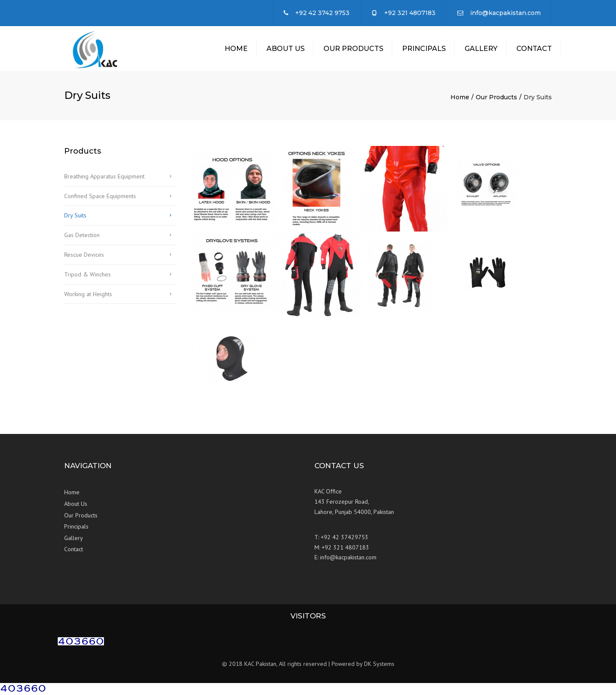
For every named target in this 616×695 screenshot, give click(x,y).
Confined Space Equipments (100, 198)
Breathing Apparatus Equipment (104, 178)
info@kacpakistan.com (505, 13)
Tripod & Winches (87, 276)
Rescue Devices (84, 257)
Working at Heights (88, 296)
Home (236, 49)
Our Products (353, 49)
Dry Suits (75, 217)
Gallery (481, 49)
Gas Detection (82, 237)
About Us (286, 49)
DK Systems (379, 666)
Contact (534, 49)
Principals (424, 49)
